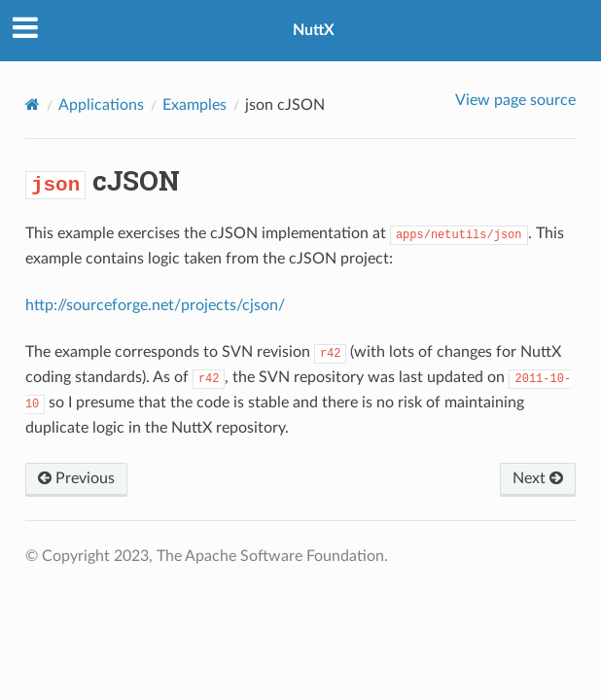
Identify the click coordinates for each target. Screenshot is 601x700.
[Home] (33, 105)
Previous (76, 478)
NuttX (314, 30)
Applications (101, 105)
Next (538, 478)
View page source (515, 100)
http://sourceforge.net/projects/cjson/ (155, 305)
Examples (194, 105)
